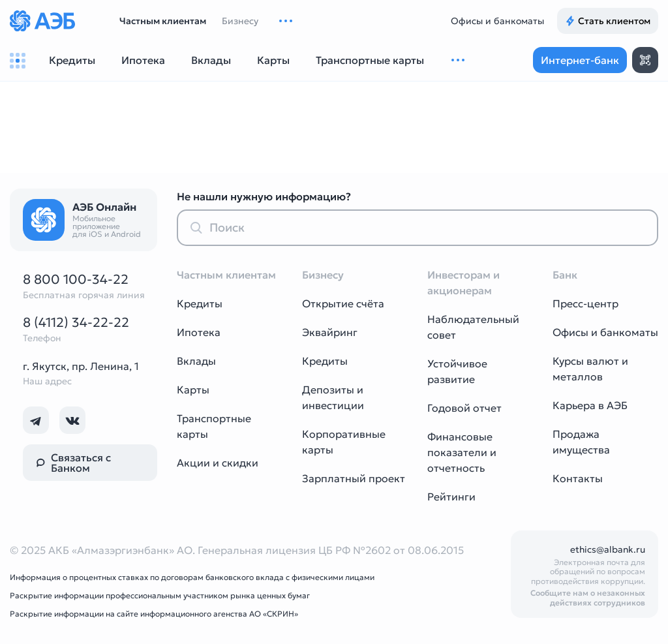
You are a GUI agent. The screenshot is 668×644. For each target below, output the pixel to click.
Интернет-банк (580, 60)
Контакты (578, 478)
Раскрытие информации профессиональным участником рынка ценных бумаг (160, 595)
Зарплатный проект (354, 478)
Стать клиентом (608, 21)
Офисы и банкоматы (497, 21)
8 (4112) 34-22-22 (76, 322)
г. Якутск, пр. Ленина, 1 (81, 366)
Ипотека (199, 332)
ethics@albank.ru (608, 549)
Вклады (196, 361)
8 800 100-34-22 (76, 279)
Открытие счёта (343, 303)
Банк (565, 275)
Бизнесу (240, 21)
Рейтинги (451, 497)
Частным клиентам (163, 21)
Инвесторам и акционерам (463, 283)
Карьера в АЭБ (590, 405)
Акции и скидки (218, 463)
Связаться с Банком (73, 463)
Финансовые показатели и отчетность (462, 452)
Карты (193, 390)
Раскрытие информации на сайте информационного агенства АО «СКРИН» (154, 614)
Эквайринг (330, 332)
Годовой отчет (464, 408)
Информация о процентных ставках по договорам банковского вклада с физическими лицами (192, 577)
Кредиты (200, 303)
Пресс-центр (585, 303)
